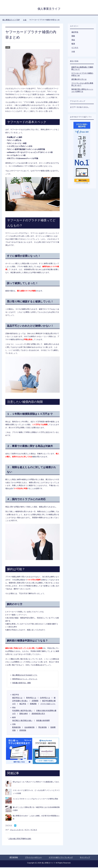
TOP (11, 21)
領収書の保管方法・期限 (22, 684)
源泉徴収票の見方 (38, 714)
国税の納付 (24, 714)
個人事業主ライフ (49, 9)
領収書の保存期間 (43, 721)
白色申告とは (45, 698)
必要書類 (35, 701)
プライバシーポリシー (33, 858)
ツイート (9, 826)
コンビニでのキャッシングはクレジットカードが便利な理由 (35, 800)
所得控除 (23, 731)
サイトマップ (85, 858)
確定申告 (75, 33)
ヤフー (27, 830)
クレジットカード (17, 830)
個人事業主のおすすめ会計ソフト (25, 676)
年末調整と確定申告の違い (22, 711)
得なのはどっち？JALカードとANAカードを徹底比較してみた (36, 783)
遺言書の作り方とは (79, 80)
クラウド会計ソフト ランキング (61, 858)
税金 (73, 41)
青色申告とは (31, 698)
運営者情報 (14, 858)
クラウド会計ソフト (48, 704)
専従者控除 (42, 728)
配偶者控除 (16, 728)
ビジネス (75, 48)
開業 (73, 37)
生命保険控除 (29, 728)
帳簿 (73, 44)
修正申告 (23, 704)
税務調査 (33, 704)
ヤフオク (34, 830)
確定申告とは (17, 698)
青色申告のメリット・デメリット (25, 680)
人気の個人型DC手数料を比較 (20, 839)
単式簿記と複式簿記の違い (22, 721)
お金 (8, 48)
